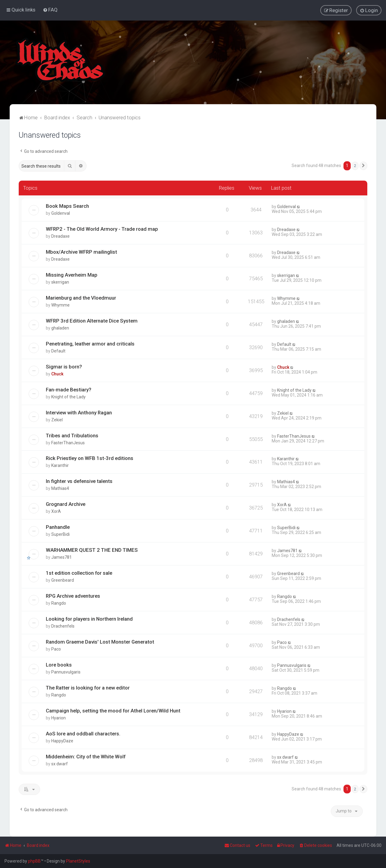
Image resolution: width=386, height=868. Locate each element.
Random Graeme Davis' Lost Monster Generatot (100, 641)
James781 (62, 557)
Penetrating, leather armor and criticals (90, 343)
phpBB (34, 861)
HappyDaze (62, 740)
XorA (56, 511)
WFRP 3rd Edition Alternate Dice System (92, 320)
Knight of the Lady (68, 396)
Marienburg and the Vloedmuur (81, 297)
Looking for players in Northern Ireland (89, 618)
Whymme (60, 304)
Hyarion (59, 717)
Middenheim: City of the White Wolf (86, 756)
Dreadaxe (60, 236)
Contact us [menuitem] (237, 845)
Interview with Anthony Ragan (79, 412)
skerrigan (60, 281)
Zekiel (57, 419)
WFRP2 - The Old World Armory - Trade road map (102, 228)
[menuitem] (50, 9)
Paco (56, 648)
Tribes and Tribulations (72, 435)
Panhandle (58, 526)
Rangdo (59, 603)
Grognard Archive (66, 503)
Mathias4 (60, 488)
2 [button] (355, 165)
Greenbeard (63, 580)
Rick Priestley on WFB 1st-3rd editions (90, 458)
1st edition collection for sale (79, 572)
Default (58, 350)
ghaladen (60, 327)
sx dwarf (60, 763)
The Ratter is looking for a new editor (88, 687)
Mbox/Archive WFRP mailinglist (81, 251)
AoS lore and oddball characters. (83, 733)
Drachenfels (63, 625)
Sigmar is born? (64, 366)
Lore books (59, 664)
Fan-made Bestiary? (69, 389)
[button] (363, 165)
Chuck (57, 373)
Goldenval (61, 213)
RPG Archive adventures (73, 595)
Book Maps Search (67, 205)
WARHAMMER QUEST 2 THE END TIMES (92, 549)
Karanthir (60, 465)
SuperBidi (60, 534)
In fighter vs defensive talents (79, 481)
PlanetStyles (78, 861)
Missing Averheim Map (72, 274)
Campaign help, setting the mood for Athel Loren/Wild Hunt (113, 710)
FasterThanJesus (68, 442)
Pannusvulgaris (66, 671)
